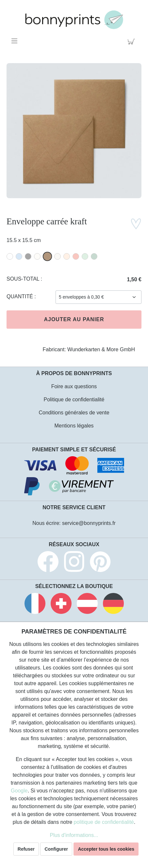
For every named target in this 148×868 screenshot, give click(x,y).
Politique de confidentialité (74, 399)
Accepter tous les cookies (106, 849)
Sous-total (24, 279)
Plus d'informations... (74, 835)
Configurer (56, 849)
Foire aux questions (74, 386)
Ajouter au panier (74, 319)
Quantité (20, 296)
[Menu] (16, 41)
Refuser (26, 849)
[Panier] (132, 41)
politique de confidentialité (104, 822)
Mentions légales (74, 426)
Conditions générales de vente (74, 413)
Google (19, 791)
